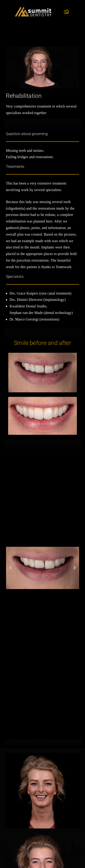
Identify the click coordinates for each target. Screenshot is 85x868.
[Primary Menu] (66, 12)
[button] (10, 568)
